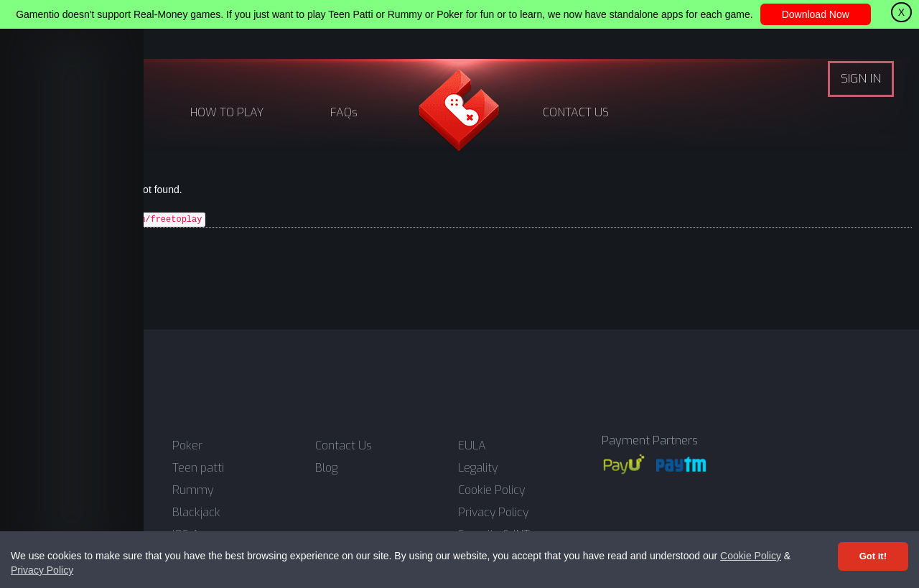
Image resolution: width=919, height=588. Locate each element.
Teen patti (198, 468)
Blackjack (196, 513)
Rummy (193, 490)
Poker (187, 446)
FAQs (344, 112)
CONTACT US (576, 112)
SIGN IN (861, 79)
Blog (326, 468)
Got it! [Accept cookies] (873, 556)
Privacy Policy (42, 570)
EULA (472, 446)
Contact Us (344, 446)
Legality (478, 468)
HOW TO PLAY (227, 112)
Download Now (816, 14)
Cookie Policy (751, 556)
